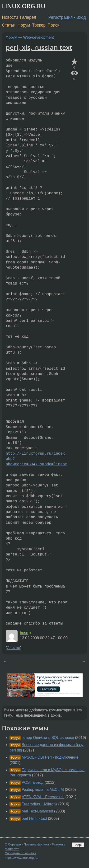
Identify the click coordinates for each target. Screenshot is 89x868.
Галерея (28, 17)
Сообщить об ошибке (21, 853)
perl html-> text (34, 819)
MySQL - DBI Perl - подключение (50, 757)
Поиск (54, 25)
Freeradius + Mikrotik (39, 804)
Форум (24, 25)
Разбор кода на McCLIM (43, 790)
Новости (10, 17)
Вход (81, 17)
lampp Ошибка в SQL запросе (48, 738)
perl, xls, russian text (39, 47)
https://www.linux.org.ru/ (21, 858)
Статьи (9, 25)
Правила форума (36, 844)
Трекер (39, 25)
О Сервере (13, 844)
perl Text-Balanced (37, 811)
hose (24, 633)
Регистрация (61, 17)
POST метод (33, 782)
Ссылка (13, 648)
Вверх (78, 845)
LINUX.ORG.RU (24, 6)
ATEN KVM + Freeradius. (43, 797)
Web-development (39, 37)
